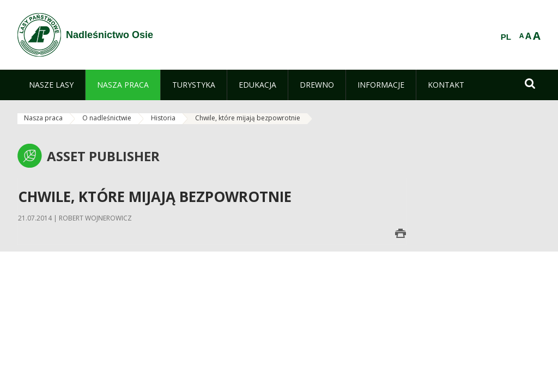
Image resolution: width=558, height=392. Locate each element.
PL (506, 37)
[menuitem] (51, 85)
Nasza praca (43, 118)
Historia (163, 118)
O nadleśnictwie (107, 118)
